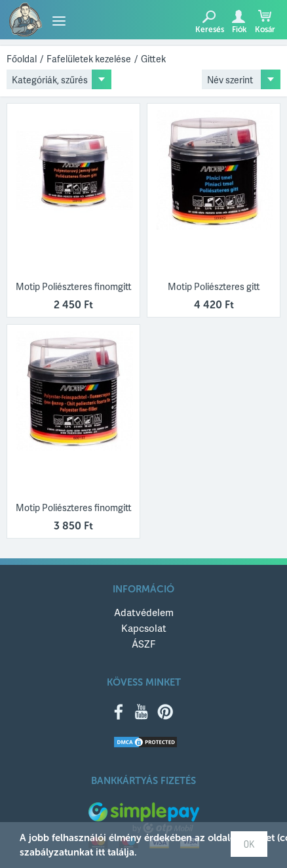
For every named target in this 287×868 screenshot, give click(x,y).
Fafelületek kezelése (89, 59)
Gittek (153, 59)
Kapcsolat (144, 628)
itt (100, 852)
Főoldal (22, 59)
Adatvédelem (144, 612)
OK (249, 844)
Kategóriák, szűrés (50, 80)
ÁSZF (143, 644)
